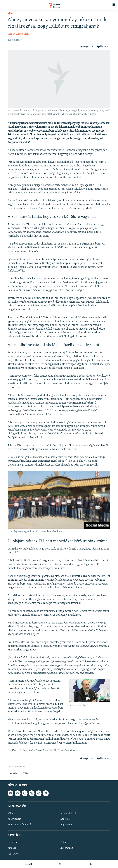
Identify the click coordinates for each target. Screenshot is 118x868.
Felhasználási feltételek (20, 825)
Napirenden (14, 842)
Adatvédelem (14, 819)
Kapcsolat (65, 819)
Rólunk (11, 813)
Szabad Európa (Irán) (19, 34)
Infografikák (67, 848)
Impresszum (67, 825)
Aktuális (12, 848)
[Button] (87, 47)
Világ (11, 13)
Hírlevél (28, 864)
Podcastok (13, 854)
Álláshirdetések (68, 813)
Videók (64, 842)
